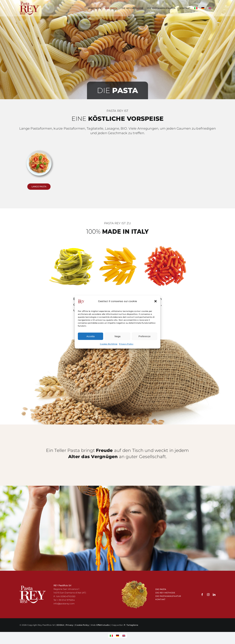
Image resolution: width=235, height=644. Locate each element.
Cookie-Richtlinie (109, 345)
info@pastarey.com (64, 604)
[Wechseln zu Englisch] (210, 8)
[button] (156, 302)
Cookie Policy (82, 625)
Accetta (91, 337)
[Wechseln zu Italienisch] (196, 8)
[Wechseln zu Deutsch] (117, 636)
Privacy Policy (126, 345)
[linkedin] (214, 595)
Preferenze (145, 337)
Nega (117, 337)
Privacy (70, 625)
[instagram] (208, 595)
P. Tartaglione (131, 625)
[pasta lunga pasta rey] (39, 160)
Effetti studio (103, 625)
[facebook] (202, 595)
